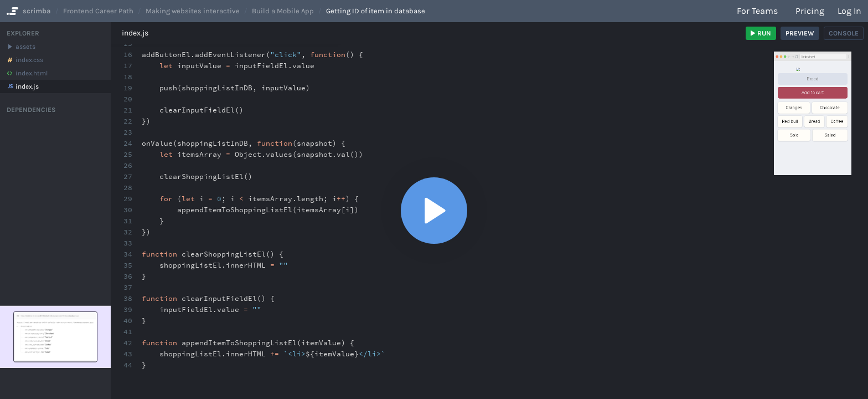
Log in (849, 11)
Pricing (810, 11)
